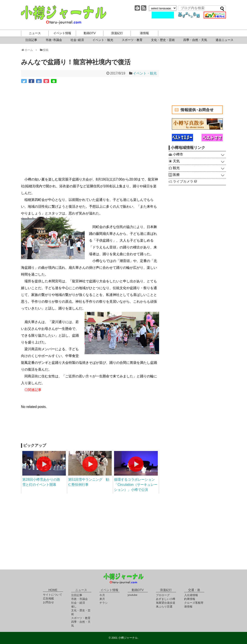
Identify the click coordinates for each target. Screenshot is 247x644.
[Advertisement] (90, 428)
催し (74, 607)
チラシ (104, 603)
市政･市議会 (54, 40)
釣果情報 (190, 599)
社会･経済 (77, 40)
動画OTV (90, 33)
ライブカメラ (185, 181)
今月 (102, 595)
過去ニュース (224, 40)
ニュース (35, 33)
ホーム (28, 50)
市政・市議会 (79, 599)
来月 (102, 599)
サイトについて (53, 595)
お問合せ (48, 602)
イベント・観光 (103, 40)
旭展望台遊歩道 (166, 603)
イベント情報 (62, 33)
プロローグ (163, 595)
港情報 (144, 33)
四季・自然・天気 (195, 40)
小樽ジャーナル (64, 15)
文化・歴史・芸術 (163, 40)
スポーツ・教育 (132, 40)
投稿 (44, 50)
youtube (133, 595)
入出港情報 (191, 595)
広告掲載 (48, 598)
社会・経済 (78, 603)
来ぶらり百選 (164, 607)
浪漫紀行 (117, 33)
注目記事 (31, 40)
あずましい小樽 (166, 599)
